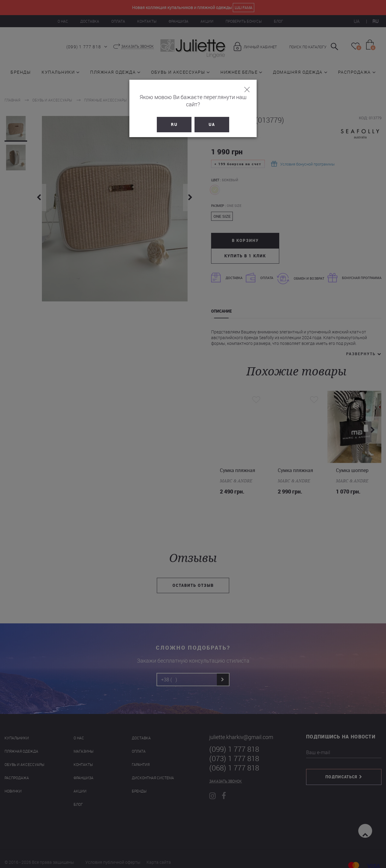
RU (174, 117)
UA (212, 117)
